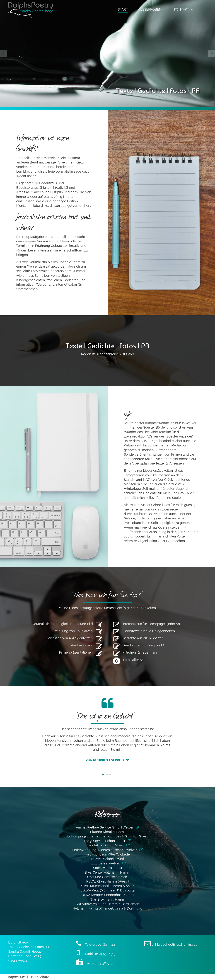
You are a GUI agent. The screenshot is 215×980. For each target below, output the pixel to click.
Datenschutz (39, 977)
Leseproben (151, 9)
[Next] (212, 54)
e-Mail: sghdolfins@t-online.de (171, 944)
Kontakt (182, 9)
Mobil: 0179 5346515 (96, 954)
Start (123, 9)
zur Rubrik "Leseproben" (108, 760)
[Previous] (3, 54)
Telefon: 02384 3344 (96, 944)
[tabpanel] (108, 732)
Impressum (17, 977)
